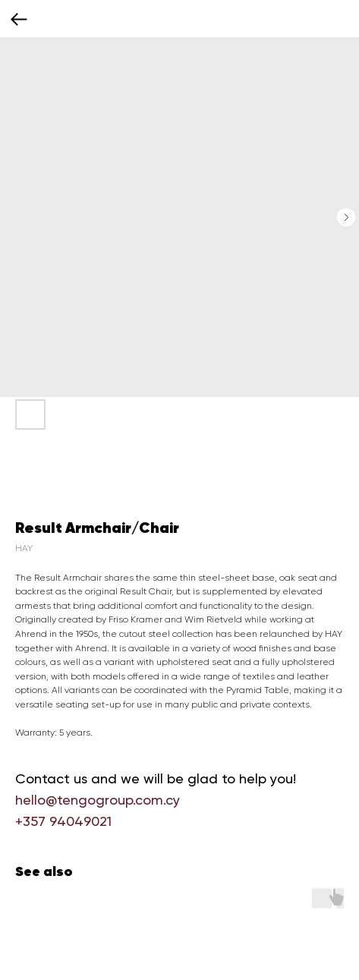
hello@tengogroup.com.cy (98, 800)
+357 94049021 (63, 821)
